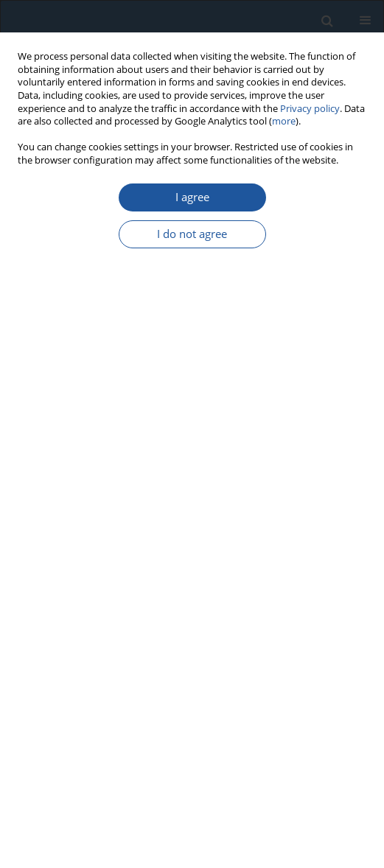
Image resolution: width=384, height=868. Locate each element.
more (284, 121)
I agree (192, 197)
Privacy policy (310, 109)
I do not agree (192, 234)
